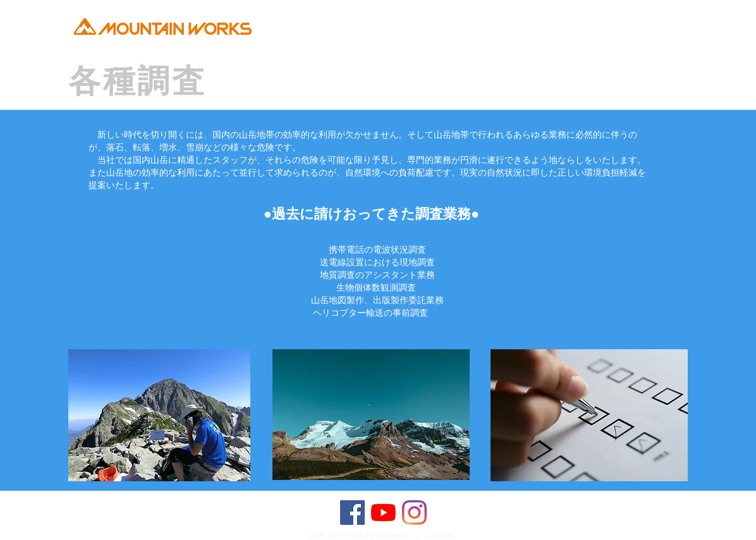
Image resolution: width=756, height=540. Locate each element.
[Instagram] (414, 513)
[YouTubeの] (383, 513)
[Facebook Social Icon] (352, 513)
